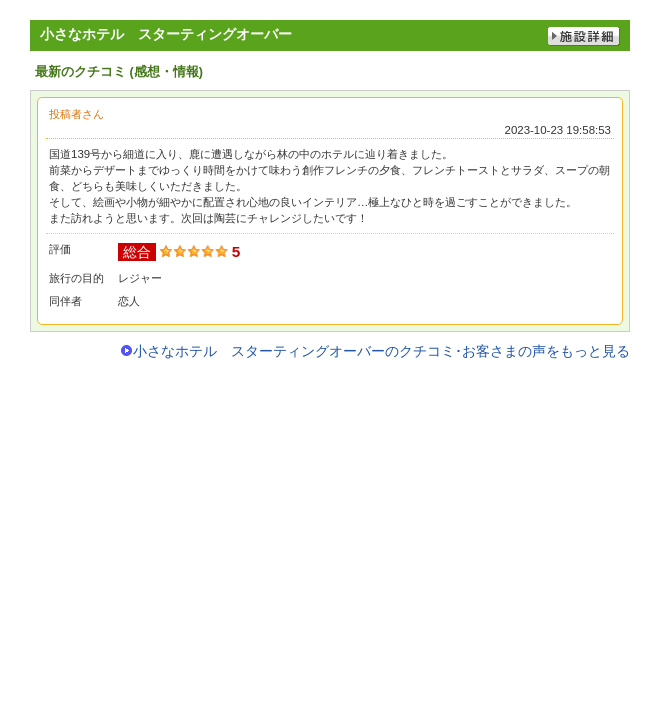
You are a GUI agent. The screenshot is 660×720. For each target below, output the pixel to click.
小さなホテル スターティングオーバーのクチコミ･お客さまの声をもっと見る (381, 351)
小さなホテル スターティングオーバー (166, 34)
